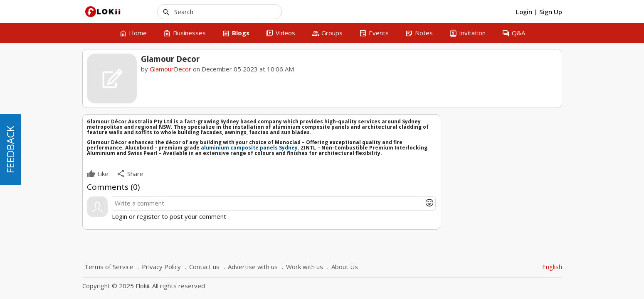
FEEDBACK (10, 149)
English (552, 267)
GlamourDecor (170, 69)
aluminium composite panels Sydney (249, 148)
